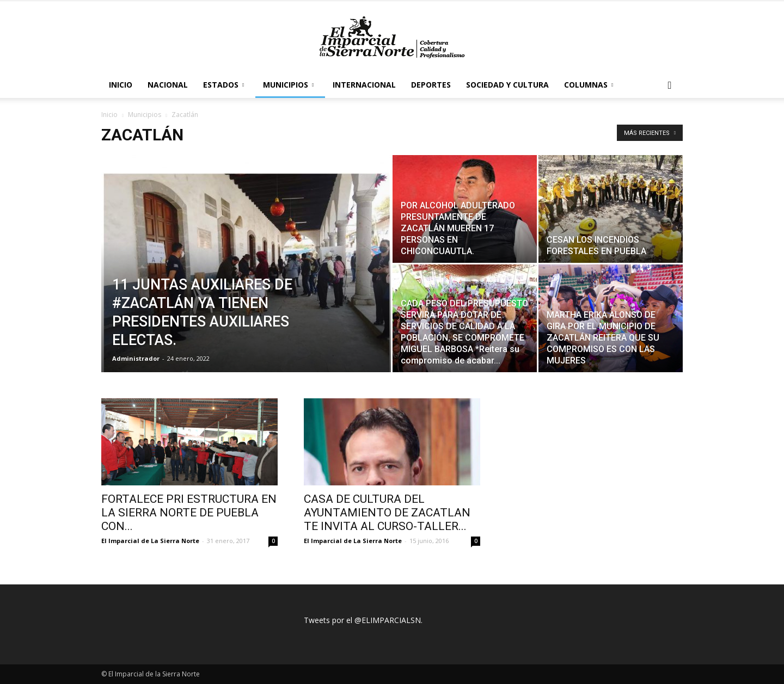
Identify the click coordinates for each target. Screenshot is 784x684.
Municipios (288, 85)
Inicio (121, 85)
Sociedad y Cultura (507, 85)
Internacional (364, 85)
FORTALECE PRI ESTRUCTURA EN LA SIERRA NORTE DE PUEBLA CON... (189, 513)
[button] (670, 86)
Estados (223, 85)
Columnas (589, 85)
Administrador (136, 358)
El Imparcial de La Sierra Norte (150, 541)
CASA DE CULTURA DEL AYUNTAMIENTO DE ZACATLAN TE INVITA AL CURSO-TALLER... (387, 513)
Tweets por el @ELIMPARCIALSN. (363, 620)
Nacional (168, 85)
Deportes (431, 85)
